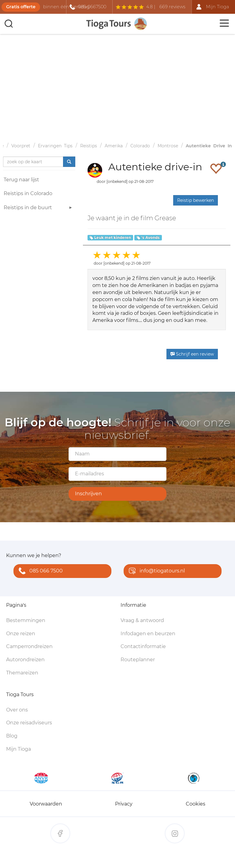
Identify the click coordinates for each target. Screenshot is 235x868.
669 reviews (172, 7)
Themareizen (22, 673)
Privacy (124, 804)
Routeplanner (138, 660)
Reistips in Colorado (28, 193)
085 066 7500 (39, 571)
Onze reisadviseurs (29, 723)
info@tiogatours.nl (155, 571)
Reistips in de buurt (39, 208)
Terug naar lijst (21, 180)
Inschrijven (88, 494)
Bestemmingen (26, 620)
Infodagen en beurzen (148, 634)
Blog (12, 736)
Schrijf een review (192, 354)
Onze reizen (21, 634)
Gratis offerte (21, 7)
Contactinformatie (143, 646)
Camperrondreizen (29, 646)
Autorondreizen (25, 660)
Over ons (17, 710)
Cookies (196, 804)
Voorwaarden (46, 804)
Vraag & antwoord (142, 620)
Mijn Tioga (19, 749)
